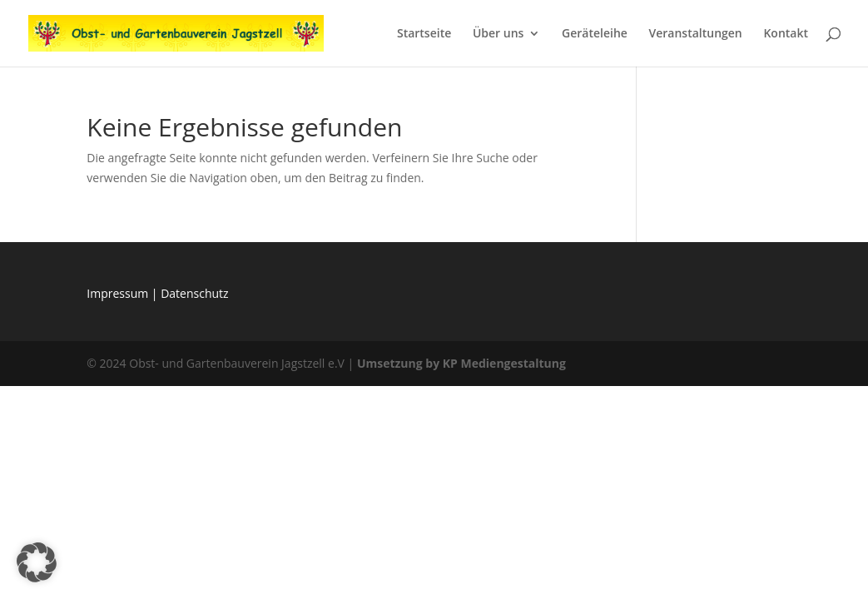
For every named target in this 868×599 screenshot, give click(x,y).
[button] (37, 562)
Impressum (119, 293)
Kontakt (786, 34)
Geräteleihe (595, 34)
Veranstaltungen (695, 34)
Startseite (424, 34)
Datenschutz (194, 293)
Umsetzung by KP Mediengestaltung (461, 363)
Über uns (498, 34)
